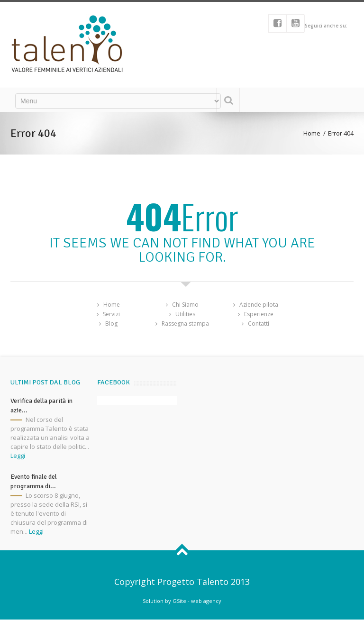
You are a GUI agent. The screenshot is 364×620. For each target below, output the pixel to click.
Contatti (259, 324)
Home (312, 133)
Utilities (185, 314)
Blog (111, 324)
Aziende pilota (259, 305)
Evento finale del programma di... (34, 481)
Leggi (18, 456)
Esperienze (259, 314)
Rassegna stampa (185, 324)
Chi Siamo (185, 305)
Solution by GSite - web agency (182, 601)
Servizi (111, 314)
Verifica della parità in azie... (41, 406)
